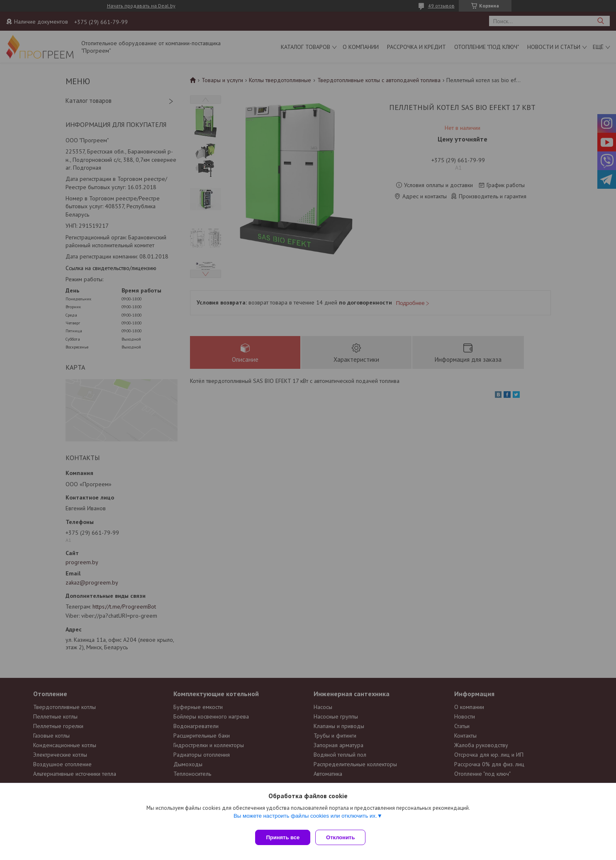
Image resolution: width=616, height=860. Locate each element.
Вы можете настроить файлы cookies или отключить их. (305, 819)
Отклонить (344, 837)
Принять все (283, 837)
